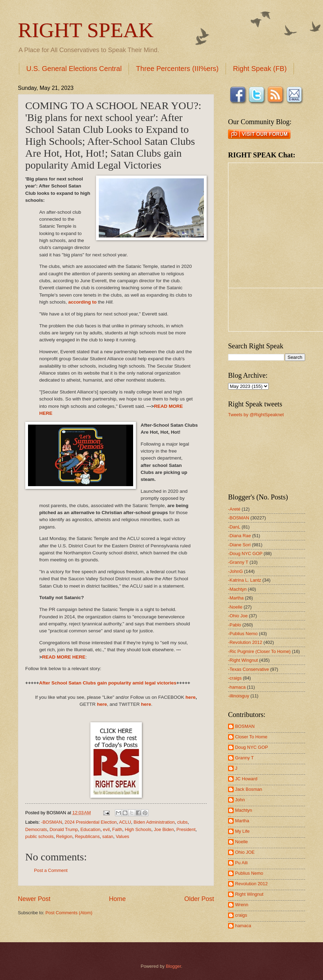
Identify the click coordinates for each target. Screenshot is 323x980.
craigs (241, 915)
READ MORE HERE (64, 657)
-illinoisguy (239, 696)
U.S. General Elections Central (74, 69)
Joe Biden (164, 829)
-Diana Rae (239, 536)
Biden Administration (154, 822)
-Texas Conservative (249, 669)
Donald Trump (64, 829)
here (191, 697)
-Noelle (235, 607)
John (240, 800)
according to (83, 302)
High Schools (138, 829)
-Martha (236, 598)
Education (90, 829)
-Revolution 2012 (245, 642)
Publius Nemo (249, 873)
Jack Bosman (249, 789)
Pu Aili (241, 863)
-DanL (234, 527)
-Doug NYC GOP (245, 553)
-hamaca (237, 687)
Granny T (244, 758)
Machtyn (244, 810)
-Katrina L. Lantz (245, 580)
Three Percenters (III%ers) (177, 69)
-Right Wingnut (243, 660)
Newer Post (34, 899)
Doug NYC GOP (252, 747)
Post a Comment (51, 870)
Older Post (199, 899)
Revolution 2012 (251, 884)
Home (117, 899)
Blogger (173, 966)
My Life (242, 831)
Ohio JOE (245, 852)
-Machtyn (237, 589)
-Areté (234, 509)
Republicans (87, 836)
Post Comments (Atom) (69, 913)
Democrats (36, 829)
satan (108, 836)
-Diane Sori (239, 545)
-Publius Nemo (243, 634)
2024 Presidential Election (91, 822)
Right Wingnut (249, 894)
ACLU (125, 822)
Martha (242, 821)
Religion (64, 836)
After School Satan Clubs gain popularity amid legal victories (108, 683)
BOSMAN (245, 726)
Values (122, 836)
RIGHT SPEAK (86, 30)
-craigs (235, 678)
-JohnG (235, 571)
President (186, 829)
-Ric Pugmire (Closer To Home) (259, 651)
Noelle (242, 842)
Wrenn (242, 905)
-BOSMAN (51, 822)
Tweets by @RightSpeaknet (256, 415)
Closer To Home (251, 737)
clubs (183, 822)
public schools (39, 836)
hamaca (243, 926)
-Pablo (235, 625)
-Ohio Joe (238, 616)
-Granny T (238, 562)
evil (106, 829)
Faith (117, 829)
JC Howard (246, 779)
